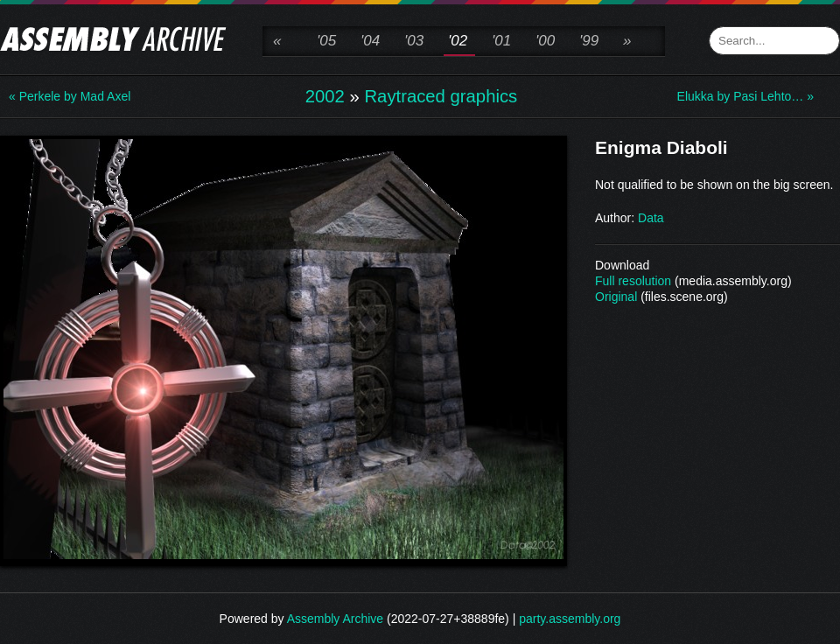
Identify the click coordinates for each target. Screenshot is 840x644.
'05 (326, 41)
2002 (325, 96)
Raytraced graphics (441, 96)
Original (616, 297)
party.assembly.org (570, 619)
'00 (545, 41)
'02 (458, 41)
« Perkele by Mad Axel (70, 96)
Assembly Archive (335, 619)
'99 (589, 41)
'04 (370, 41)
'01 (501, 41)
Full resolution (633, 281)
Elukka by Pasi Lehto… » (745, 96)
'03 (414, 41)
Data (651, 218)
